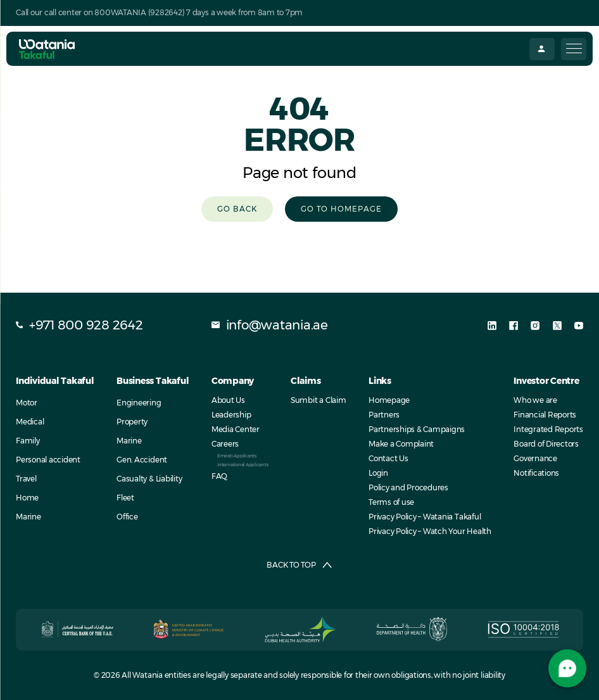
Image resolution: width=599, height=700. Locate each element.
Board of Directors (546, 444)
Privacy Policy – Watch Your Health (430, 531)
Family (28, 441)
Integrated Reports (548, 429)
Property (132, 422)
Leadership (231, 415)
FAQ (219, 476)
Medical (30, 422)
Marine (28, 517)
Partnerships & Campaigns (417, 429)
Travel (26, 479)
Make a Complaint (401, 444)
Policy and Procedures (408, 487)
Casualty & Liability (149, 479)
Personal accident (48, 460)
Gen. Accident (142, 460)
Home (27, 498)
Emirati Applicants (237, 456)
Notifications (536, 473)
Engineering (139, 403)
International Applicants (243, 465)
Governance (535, 458)
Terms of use (391, 502)
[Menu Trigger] (574, 49)
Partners (384, 415)
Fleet (125, 498)
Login (378, 473)
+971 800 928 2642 (79, 325)
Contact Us (388, 458)
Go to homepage (341, 209)
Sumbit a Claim (318, 400)
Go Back (237, 209)
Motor (27, 403)
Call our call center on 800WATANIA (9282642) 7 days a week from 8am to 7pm (159, 12)
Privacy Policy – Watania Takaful (425, 517)
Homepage (389, 400)
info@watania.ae (270, 325)
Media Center (236, 429)
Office (127, 517)
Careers (225, 444)
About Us (228, 400)
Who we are (535, 400)
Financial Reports (545, 415)
